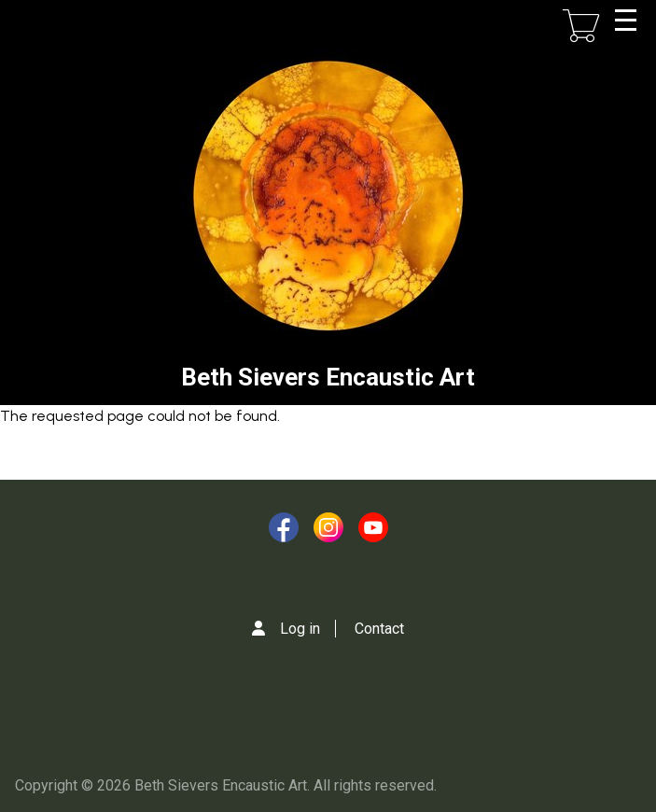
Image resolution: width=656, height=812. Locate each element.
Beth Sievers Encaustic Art (328, 377)
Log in (300, 629)
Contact (379, 629)
